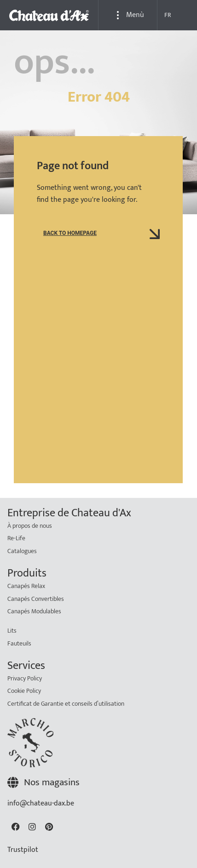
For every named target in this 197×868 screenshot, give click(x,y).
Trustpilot (23, 850)
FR (168, 15)
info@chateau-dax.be (41, 803)
